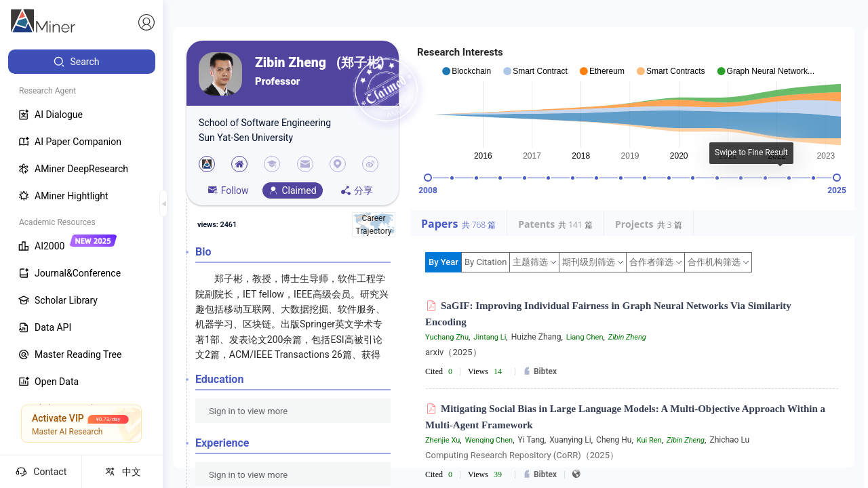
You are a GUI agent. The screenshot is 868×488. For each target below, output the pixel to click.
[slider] (428, 178)
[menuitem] (82, 62)
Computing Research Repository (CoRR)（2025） (522, 455)
